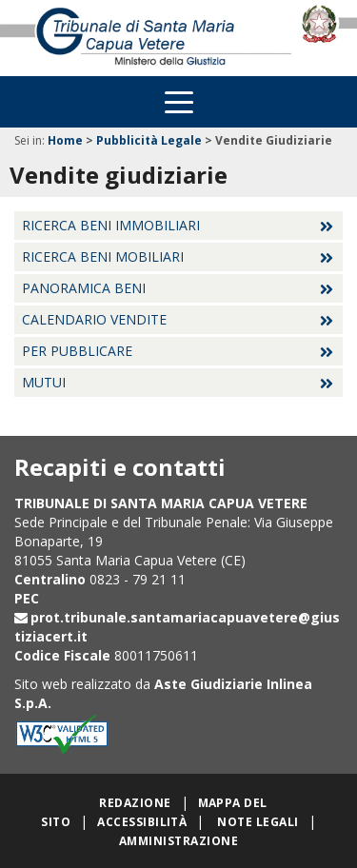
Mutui (44, 382)
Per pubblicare (77, 351)
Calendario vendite (94, 319)
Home (65, 140)
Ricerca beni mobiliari (103, 256)
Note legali (258, 822)
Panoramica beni (84, 288)
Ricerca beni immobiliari (111, 225)
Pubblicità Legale (149, 140)
